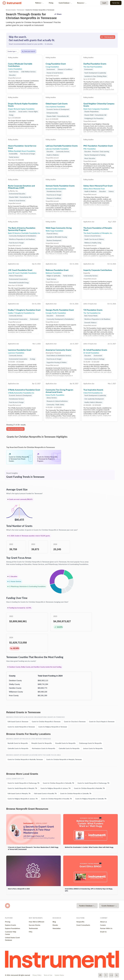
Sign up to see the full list (15, 429)
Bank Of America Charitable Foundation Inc (24, 233)
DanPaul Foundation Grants (95, 64)
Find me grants (108, 37)
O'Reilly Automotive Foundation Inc (21, 393)
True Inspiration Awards (93, 390)
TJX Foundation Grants (93, 310)
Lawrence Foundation (16, 353)
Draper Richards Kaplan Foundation (21, 109)
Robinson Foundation (53, 273)
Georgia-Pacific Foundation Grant (60, 310)
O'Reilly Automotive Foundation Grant (24, 390)
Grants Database (65, 3)
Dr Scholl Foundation (91, 353)
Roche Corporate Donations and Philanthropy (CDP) (21, 187)
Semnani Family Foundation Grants (60, 186)
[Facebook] (100, 975)
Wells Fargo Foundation (54, 231)
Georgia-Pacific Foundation (56, 313)
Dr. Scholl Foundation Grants (95, 350)
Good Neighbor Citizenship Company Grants (99, 105)
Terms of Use (48, 975)
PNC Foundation (90, 149)
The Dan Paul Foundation (93, 67)
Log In (104, 3)
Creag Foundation (52, 67)
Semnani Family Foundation (56, 189)
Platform (39, 3)
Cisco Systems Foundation (55, 107)
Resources (82, 3)
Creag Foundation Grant (56, 64)
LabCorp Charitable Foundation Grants (62, 146)
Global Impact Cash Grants (57, 104)
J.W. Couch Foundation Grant (20, 270)
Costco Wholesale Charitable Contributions (20, 65)
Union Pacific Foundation (55, 395)
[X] (106, 975)
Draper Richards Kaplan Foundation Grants (23, 105)
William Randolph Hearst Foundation (22, 151)
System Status (59, 975)
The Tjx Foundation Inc (92, 313)
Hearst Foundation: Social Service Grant (22, 147)
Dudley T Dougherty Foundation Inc (21, 313)
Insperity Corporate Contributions (98, 270)
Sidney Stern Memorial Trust (94, 189)
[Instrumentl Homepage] (12, 3)
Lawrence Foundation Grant (20, 350)
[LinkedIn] (117, 975)
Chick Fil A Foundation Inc (93, 393)
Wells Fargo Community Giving (59, 228)
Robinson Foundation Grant (57, 270)
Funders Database (87, 906)
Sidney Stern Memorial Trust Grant (98, 186)
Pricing (51, 3)
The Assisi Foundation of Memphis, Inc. (98, 233)
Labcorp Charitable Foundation (57, 149)
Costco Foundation (15, 69)
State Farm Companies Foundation (96, 109)
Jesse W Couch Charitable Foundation (22, 273)
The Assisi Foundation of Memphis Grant (98, 229)
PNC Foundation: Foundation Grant (98, 146)
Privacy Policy (37, 975)
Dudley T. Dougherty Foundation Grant (24, 310)
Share (58, 14)
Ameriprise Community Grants (59, 350)
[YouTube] (111, 975)
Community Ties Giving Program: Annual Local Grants (60, 391)
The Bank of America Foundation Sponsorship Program (22, 229)
